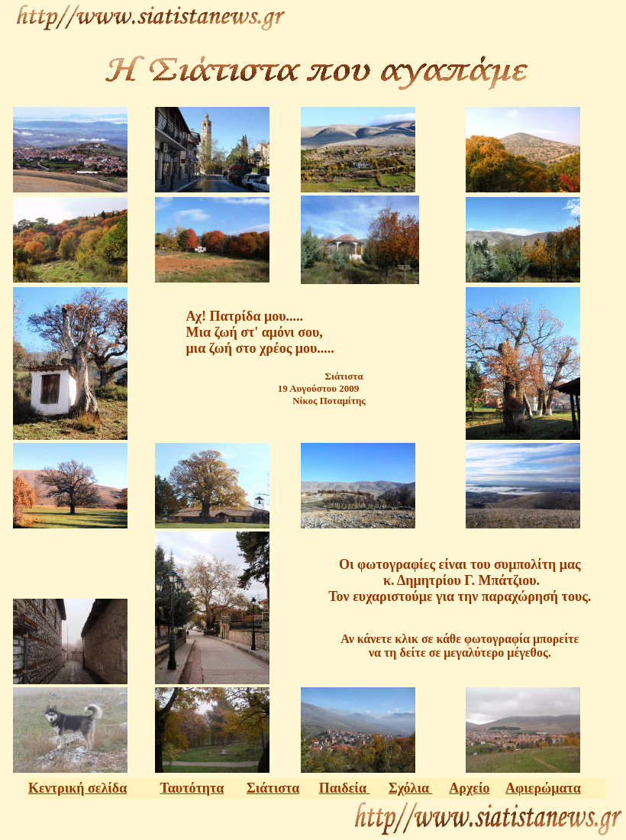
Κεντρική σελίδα (77, 788)
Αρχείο (469, 788)
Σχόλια (411, 788)
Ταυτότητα (192, 788)
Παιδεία (345, 788)
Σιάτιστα (273, 788)
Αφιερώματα (543, 788)
